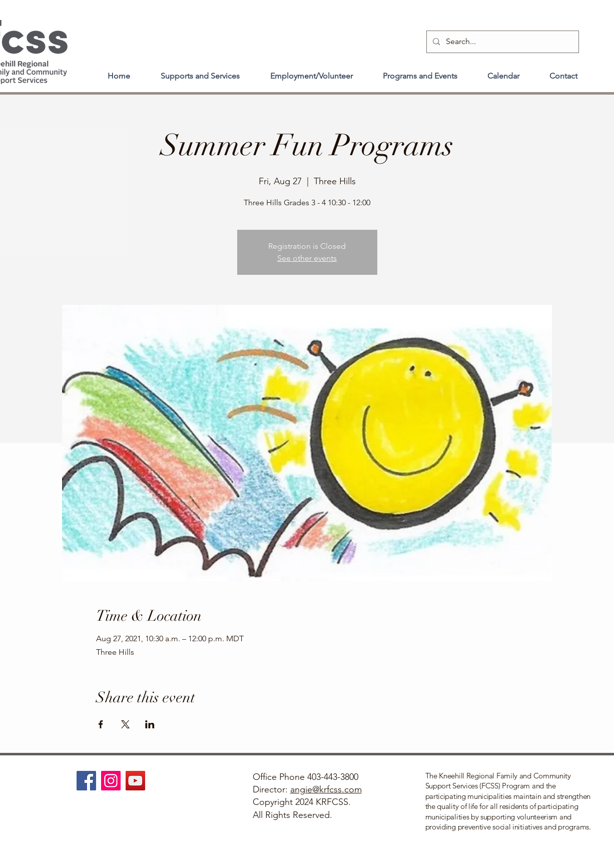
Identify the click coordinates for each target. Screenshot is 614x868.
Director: (271, 789)
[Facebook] (86, 781)
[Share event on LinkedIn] (150, 724)
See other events (307, 258)
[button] (200, 72)
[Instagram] (111, 781)
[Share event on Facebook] (101, 724)
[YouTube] (135, 781)
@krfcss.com (337, 789)
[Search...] (502, 42)
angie (301, 789)
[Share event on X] (125, 724)
